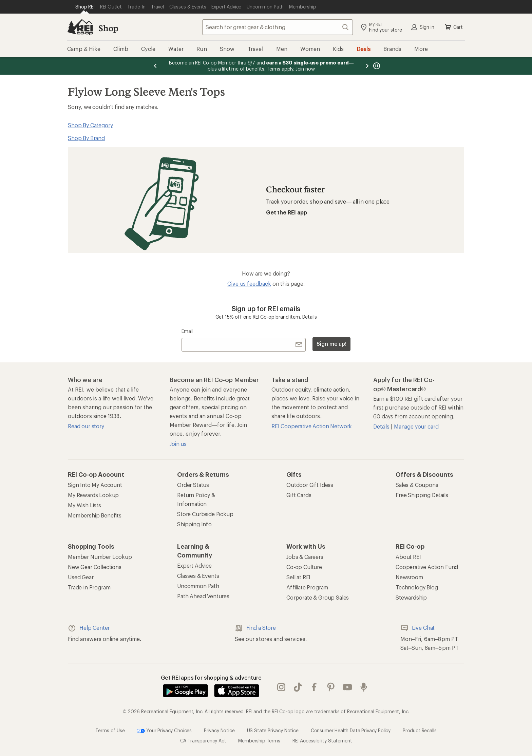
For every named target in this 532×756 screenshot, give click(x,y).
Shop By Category (90, 125)
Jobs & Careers (305, 557)
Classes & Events (198, 576)
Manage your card (416, 426)
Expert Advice (194, 565)
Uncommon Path (198, 586)
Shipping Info (194, 524)
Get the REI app (287, 212)
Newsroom (409, 577)
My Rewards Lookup (93, 495)
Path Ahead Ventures (203, 596)
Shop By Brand (86, 138)
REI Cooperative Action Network (312, 426)
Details (310, 317)
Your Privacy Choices (164, 731)
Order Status (193, 485)
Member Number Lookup (100, 557)
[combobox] (278, 27)
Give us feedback (249, 283)
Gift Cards (299, 495)
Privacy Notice (219, 730)
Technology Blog (417, 587)
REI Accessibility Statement (322, 741)
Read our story (86, 426)
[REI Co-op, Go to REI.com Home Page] (80, 27)
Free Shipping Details (422, 495)
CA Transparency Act (203, 741)
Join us (178, 444)
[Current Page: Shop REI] (85, 7)
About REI (408, 557)
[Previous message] (155, 66)
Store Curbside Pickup (205, 514)
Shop (108, 28)
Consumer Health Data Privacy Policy (351, 730)
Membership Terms (259, 741)
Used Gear (81, 577)
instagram (281, 687)
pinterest (331, 687)
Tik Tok (298, 687)
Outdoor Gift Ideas (310, 485)
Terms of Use (110, 730)
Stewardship (411, 597)
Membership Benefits (95, 515)
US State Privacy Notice (273, 730)
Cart (453, 27)
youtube (347, 687)
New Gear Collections (95, 567)
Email (187, 331)
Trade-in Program (89, 587)
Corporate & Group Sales (318, 597)
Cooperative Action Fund (427, 567)
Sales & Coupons (417, 485)
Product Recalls (420, 730)
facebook (314, 687)
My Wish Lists (84, 505)
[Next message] (367, 66)
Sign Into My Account (95, 485)
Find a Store (255, 628)
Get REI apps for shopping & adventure (211, 677)
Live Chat (418, 628)
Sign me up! (331, 344)
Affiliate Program (307, 587)
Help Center (89, 628)
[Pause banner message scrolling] (376, 66)
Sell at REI (298, 577)
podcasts (364, 687)
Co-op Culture (304, 567)
